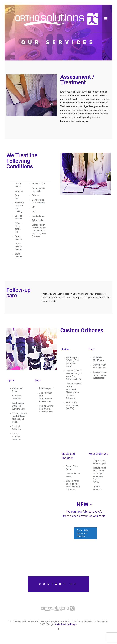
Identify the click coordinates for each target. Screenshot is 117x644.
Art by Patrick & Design (66, 624)
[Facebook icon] (59, 629)
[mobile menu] (106, 19)
